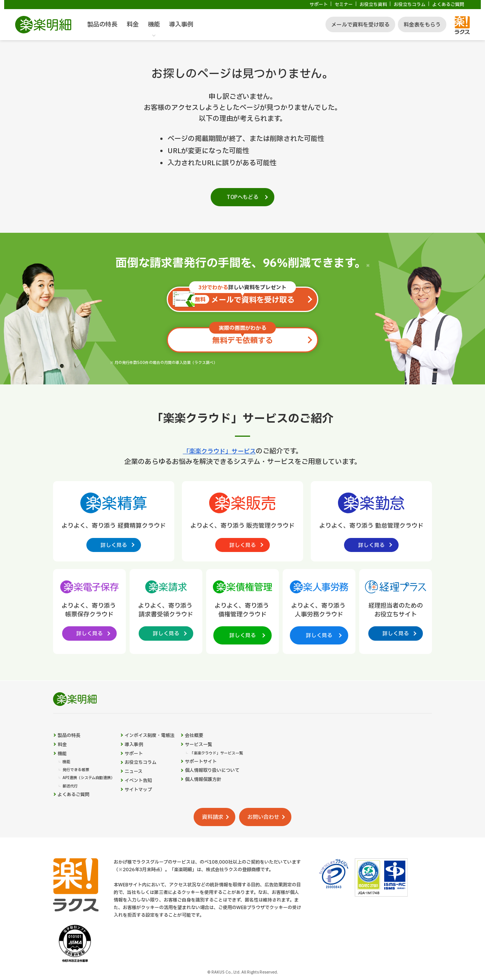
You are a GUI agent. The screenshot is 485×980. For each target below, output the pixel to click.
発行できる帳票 (78, 787)
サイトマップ (152, 812)
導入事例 (181, 25)
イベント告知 (152, 801)
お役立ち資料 (373, 5)
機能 (154, 25)
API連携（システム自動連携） (94, 796)
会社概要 (217, 745)
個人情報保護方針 (227, 799)
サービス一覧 (222, 756)
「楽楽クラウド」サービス (219, 451)
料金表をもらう (422, 25)
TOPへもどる (242, 197)
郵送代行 (72, 805)
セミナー (344, 5)
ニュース (147, 790)
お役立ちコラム (410, 5)
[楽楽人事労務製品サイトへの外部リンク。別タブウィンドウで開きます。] (319, 614)
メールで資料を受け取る (360, 25)
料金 (133, 25)
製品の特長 (102, 25)
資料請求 (207, 839)
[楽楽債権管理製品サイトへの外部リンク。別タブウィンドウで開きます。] (242, 614)
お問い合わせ (273, 839)
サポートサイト (225, 776)
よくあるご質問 (448, 5)
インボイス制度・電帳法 (166, 745)
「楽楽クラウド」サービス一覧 (242, 767)
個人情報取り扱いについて (238, 788)
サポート (319, 5)
